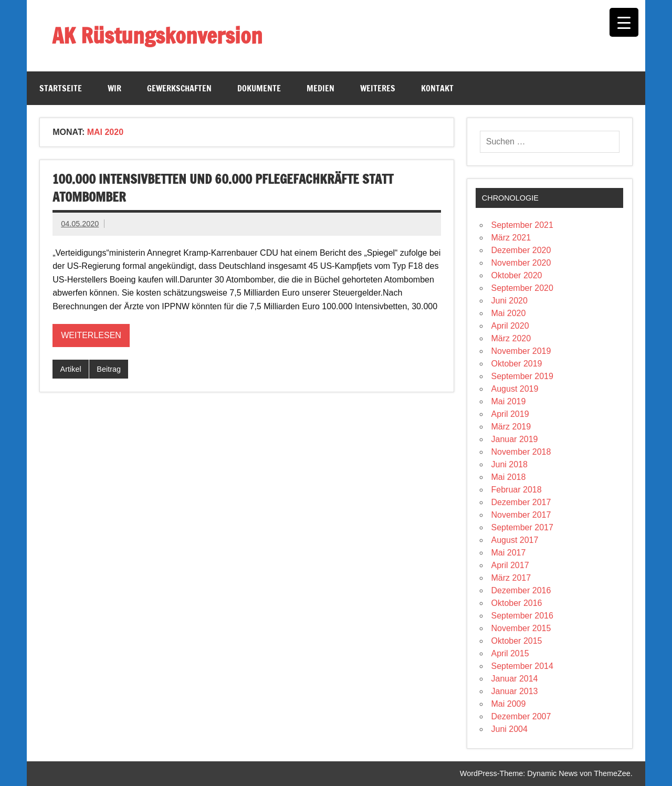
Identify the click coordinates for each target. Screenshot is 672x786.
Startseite (61, 88)
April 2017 (510, 565)
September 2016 (522, 616)
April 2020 (510, 326)
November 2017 (521, 515)
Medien (321, 88)
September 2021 (522, 225)
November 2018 (521, 452)
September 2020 (522, 288)
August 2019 (515, 389)
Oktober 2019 (517, 364)
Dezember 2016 (521, 590)
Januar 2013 (515, 691)
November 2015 (521, 628)
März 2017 (511, 578)
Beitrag (109, 369)
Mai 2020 (509, 313)
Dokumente (259, 88)
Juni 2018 (510, 464)
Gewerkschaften (179, 88)
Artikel (71, 369)
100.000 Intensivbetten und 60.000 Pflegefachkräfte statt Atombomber (223, 188)
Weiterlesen (91, 335)
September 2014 (522, 666)
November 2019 (521, 351)
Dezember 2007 (521, 716)
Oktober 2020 (517, 275)
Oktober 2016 (517, 603)
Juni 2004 (510, 729)
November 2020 (521, 263)
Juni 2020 (510, 301)
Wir (114, 88)
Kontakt (437, 88)
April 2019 (510, 414)
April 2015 (510, 653)
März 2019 (511, 427)
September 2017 (522, 527)
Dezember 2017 (521, 502)
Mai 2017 (509, 553)
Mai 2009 (509, 704)
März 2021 (511, 238)
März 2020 (511, 338)
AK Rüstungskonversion (157, 35)
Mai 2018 (509, 477)
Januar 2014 (515, 679)
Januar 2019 (515, 439)
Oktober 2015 (517, 641)
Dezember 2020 (521, 250)
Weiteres (378, 88)
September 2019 (522, 376)
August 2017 (515, 540)
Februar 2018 (517, 490)
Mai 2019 (509, 401)
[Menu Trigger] (624, 22)
